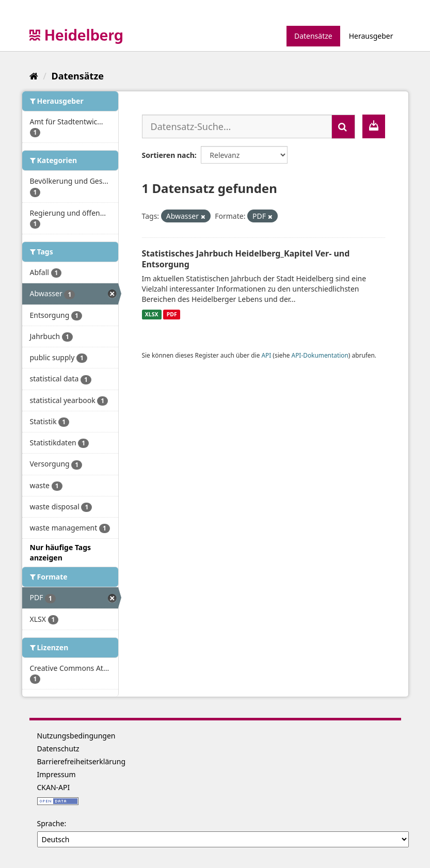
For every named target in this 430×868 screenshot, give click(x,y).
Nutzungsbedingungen (76, 736)
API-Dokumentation (320, 355)
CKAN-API (54, 787)
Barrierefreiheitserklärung (82, 761)
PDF (172, 314)
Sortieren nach (168, 155)
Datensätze (313, 36)
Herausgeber (371, 36)
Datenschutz (58, 749)
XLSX (152, 314)
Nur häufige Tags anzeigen (61, 552)
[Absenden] (343, 127)
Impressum (57, 774)
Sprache (51, 823)
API (266, 355)
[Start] (34, 76)
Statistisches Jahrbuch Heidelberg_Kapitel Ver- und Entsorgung (246, 259)
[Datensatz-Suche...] (237, 126)
